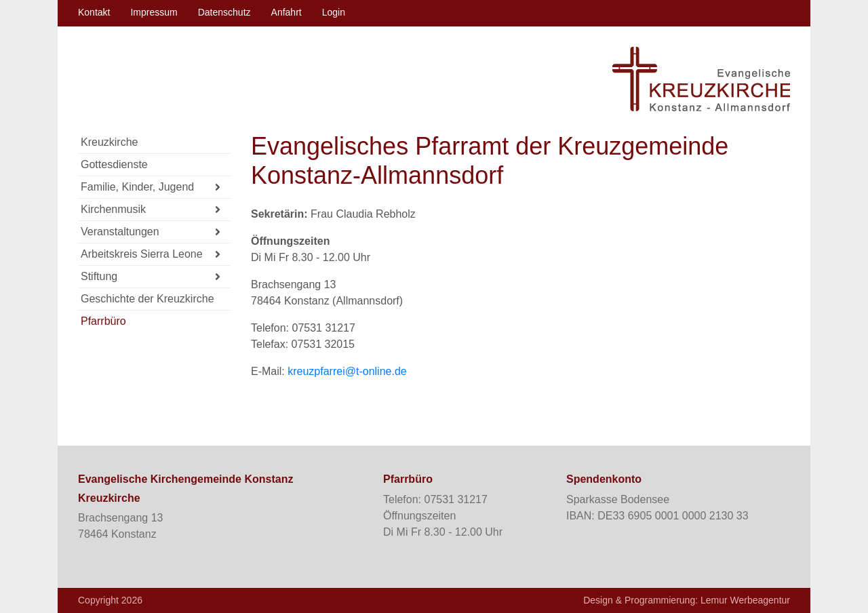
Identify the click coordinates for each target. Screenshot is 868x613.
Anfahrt (287, 12)
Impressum (154, 12)
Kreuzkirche (109, 142)
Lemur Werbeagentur (745, 600)
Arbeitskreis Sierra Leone (151, 255)
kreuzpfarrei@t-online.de (347, 371)
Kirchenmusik (151, 210)
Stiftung (151, 277)
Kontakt (94, 12)
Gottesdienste (114, 164)
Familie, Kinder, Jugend (151, 187)
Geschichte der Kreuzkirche (147, 299)
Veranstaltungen (151, 232)
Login (334, 12)
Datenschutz (224, 12)
